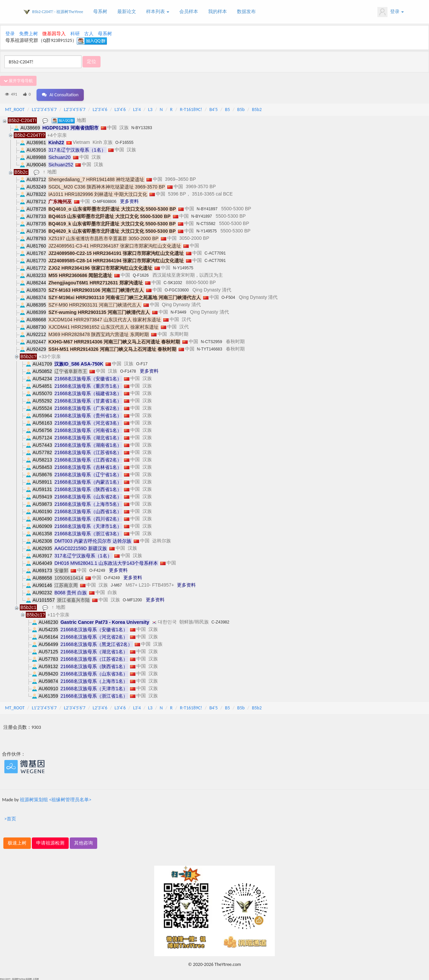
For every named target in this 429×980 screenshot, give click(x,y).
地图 (82, 120)
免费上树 (28, 34)
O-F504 (228, 297)
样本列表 (158, 12)
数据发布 (246, 12)
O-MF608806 (104, 201)
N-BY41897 (207, 209)
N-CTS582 (206, 223)
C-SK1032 (173, 282)
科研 (75, 34)
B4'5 (214, 109)
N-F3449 (178, 312)
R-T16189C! (191, 109)
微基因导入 (54, 34)
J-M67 (116, 585)
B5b (241, 109)
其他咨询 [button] (83, 843)
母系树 (100, 12)
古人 (89, 34)
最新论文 (127, 12)
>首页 (10, 819)
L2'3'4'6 (100, 109)
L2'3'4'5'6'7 (75, 109)
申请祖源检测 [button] (50, 843)
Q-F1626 (141, 275)
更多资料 (129, 201)
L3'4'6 (120, 109)
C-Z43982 (220, 622)
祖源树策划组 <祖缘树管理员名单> (55, 799)
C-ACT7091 (215, 253)
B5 (227, 109)
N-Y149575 (207, 231)
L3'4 (137, 109)
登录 (391, 12)
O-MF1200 (132, 600)
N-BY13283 (142, 127)
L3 (150, 109)
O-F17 (142, 364)
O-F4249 (97, 570)
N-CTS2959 (211, 341)
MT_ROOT (15, 109)
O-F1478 (128, 371)
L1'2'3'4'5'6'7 (44, 109)
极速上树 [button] (17, 843)
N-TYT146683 (210, 349)
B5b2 (257, 109)
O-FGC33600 (177, 290)
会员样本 (189, 12)
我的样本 (218, 12)
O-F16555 (124, 142)
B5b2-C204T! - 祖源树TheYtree (58, 12)
